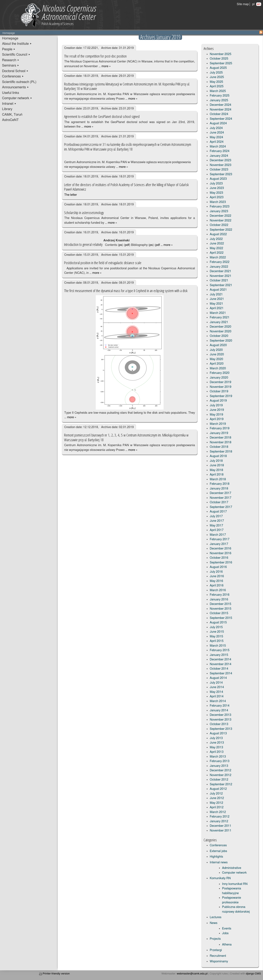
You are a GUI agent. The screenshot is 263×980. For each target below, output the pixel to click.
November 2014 (221, 664)
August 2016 (218, 567)
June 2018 (217, 465)
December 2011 (221, 826)
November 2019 (221, 387)
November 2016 (221, 553)
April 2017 (217, 530)
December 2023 (221, 160)
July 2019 (216, 405)
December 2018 (221, 438)
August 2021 (218, 290)
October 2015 (219, 613)
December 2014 (221, 659)
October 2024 (219, 114)
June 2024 (217, 133)
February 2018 (220, 484)
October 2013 (219, 724)
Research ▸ (11, 60)
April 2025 (217, 86)
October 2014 (219, 669)
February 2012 (220, 817)
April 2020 (217, 364)
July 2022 (216, 239)
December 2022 (221, 216)
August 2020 (218, 345)
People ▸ (9, 49)
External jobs (218, 851)
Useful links (11, 93)
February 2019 (220, 428)
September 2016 (221, 563)
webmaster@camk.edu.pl (192, 974)
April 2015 (217, 641)
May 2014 (216, 692)
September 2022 (221, 230)
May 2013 (216, 747)
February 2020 (220, 373)
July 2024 (216, 128)
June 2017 (217, 521)
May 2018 (216, 470)
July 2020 (216, 350)
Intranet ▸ (9, 104)
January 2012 (219, 821)
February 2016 (220, 595)
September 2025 (221, 63)
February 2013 (220, 761)
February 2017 (220, 539)
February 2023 (220, 207)
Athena (227, 945)
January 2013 (219, 766)
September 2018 (221, 452)
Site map (243, 4)
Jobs (225, 933)
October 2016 (219, 558)
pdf (127, 245)
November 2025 (221, 54)
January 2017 (219, 544)
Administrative (232, 868)
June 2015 (217, 632)
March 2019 (218, 424)
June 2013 (217, 743)
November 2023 (221, 165)
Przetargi (216, 950)
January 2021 (219, 322)
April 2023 (217, 197)
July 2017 (216, 516)
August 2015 (218, 622)
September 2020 (221, 341)
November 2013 (221, 720)
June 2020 (217, 354)
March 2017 (218, 535)
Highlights (216, 857)
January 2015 (219, 655)
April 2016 (217, 586)
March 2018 (218, 479)
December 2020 (221, 327)
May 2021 (216, 304)
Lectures (216, 917)
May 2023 (216, 193)
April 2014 (217, 696)
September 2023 (221, 174)
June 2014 (217, 687)
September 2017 (221, 507)
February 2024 (220, 151)
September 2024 (221, 119)
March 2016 (218, 590)
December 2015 (221, 604)
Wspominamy (219, 961)
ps (120, 245)
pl (253, 4)
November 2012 (221, 775)
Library (7, 109)
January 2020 (219, 378)
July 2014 (216, 683)
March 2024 (218, 147)
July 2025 (216, 73)
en (259, 4)
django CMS (253, 974)
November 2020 (221, 331)
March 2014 (218, 701)
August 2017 (218, 512)
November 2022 (221, 221)
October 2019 (219, 391)
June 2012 (217, 798)
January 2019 (219, 433)
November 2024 (221, 110)
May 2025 (216, 82)
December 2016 (221, 549)
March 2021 (218, 313)
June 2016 (217, 576)
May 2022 (216, 248)
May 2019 (216, 415)
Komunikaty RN (220, 878)
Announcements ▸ (16, 87)
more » (106, 66)
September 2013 (221, 729)
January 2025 (219, 100)
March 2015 (218, 646)
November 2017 (221, 498)
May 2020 (216, 359)
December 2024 (221, 105)
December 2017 (221, 493)
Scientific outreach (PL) (19, 82)
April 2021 (217, 308)
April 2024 (217, 142)
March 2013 (218, 757)
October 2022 (219, 225)
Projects (215, 939)
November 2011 (221, 831)
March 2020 (218, 368)
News (214, 923)
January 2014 (219, 710)
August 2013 (218, 733)
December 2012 (221, 770)
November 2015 (221, 609)
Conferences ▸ (13, 76)
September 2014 (221, 673)
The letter (70, 195)
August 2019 (218, 401)
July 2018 (216, 461)
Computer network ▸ (17, 98)
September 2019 (221, 396)
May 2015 (216, 636)
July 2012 (216, 794)
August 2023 (218, 179)
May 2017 (216, 526)
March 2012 (218, 812)
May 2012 (216, 803)
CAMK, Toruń (12, 115)
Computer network (234, 873)
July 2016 (216, 572)
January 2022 (219, 267)
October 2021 (219, 280)
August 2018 (218, 456)
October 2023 (219, 170)
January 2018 (219, 489)
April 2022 (217, 253)
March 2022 (218, 257)
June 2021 (217, 299)
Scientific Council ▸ (16, 55)
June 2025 (217, 77)
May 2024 (216, 137)
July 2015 (216, 627)
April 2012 (217, 807)
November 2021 (221, 276)
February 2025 (220, 96)
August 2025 (218, 68)
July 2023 (216, 184)
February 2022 (220, 262)
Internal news (219, 862)
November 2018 (221, 442)
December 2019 (221, 382)
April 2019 (217, 419)
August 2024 (218, 123)
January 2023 (219, 211)
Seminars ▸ (11, 66)
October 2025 (219, 59)
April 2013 (217, 752)
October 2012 (219, 780)
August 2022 (218, 234)
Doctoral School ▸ (15, 71)
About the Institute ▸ (17, 44)
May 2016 (216, 581)
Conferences (218, 845)
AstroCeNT (10, 120)
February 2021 (220, 317)
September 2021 (221, 285)
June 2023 (217, 188)
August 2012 (218, 789)
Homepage (10, 38)
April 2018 (217, 475)
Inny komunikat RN (235, 884)
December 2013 (221, 715)
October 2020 (219, 336)
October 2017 (219, 502)
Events (227, 929)
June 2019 (217, 410)
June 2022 (217, 244)
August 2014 (218, 678)
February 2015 (220, 650)
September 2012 (221, 784)
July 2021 (216, 294)
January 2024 (219, 156)
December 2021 (221, 271)
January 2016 (219, 599)
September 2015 (221, 618)
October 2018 (219, 447)
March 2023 (218, 202)
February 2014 (220, 706)
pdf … (159, 245)
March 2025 (218, 91)
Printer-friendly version (54, 974)
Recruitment (218, 956)
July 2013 (216, 738)
